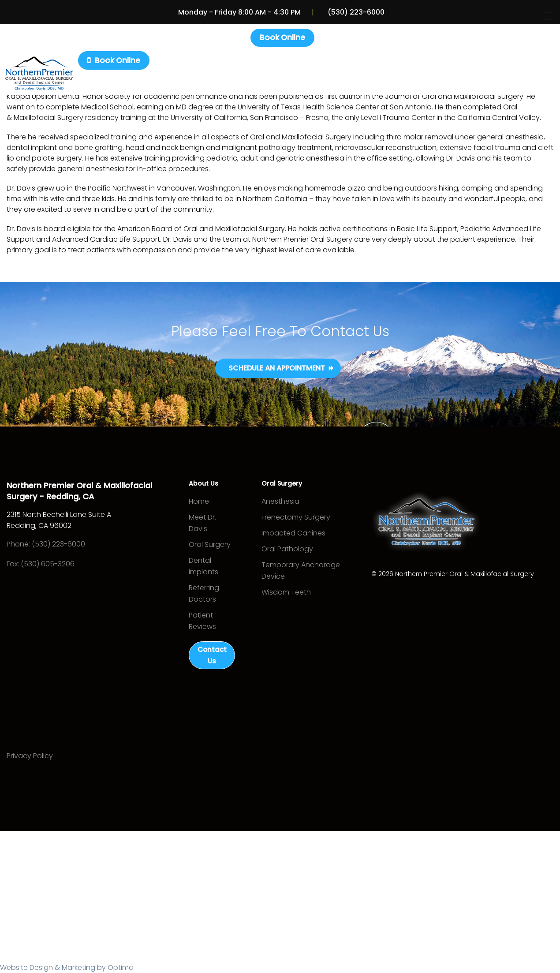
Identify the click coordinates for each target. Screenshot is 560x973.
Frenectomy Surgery (296, 518)
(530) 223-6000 (355, 12)
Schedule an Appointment (277, 368)
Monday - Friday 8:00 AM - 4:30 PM (241, 12)
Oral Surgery (210, 545)
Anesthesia (280, 502)
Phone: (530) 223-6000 (46, 544)
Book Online (282, 37)
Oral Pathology (287, 549)
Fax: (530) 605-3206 (41, 564)
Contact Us (212, 656)
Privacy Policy (30, 757)
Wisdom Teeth (286, 593)
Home (199, 502)
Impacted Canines (293, 533)
